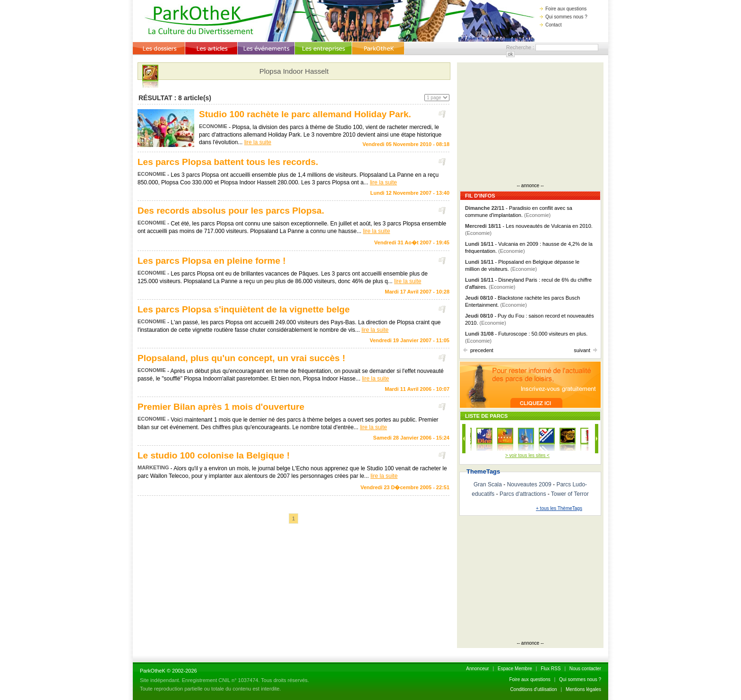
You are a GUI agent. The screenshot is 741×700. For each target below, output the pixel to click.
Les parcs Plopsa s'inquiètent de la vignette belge (244, 309)
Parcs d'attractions (523, 494)
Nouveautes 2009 (529, 484)
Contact (551, 25)
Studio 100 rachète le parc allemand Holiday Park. (305, 114)
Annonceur (477, 669)
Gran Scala (488, 484)
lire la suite (258, 142)
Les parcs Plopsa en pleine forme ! (212, 261)
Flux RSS (551, 669)
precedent (478, 350)
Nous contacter (585, 669)
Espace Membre (515, 669)
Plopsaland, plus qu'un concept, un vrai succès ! (241, 358)
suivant (586, 350)
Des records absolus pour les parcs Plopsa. (231, 211)
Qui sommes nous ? (564, 17)
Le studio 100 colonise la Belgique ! (214, 455)
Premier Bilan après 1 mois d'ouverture (221, 407)
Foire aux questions (563, 9)
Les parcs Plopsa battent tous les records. (228, 162)
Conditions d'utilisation (533, 689)
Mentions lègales (583, 689)
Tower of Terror (570, 494)
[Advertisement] (530, 124)
